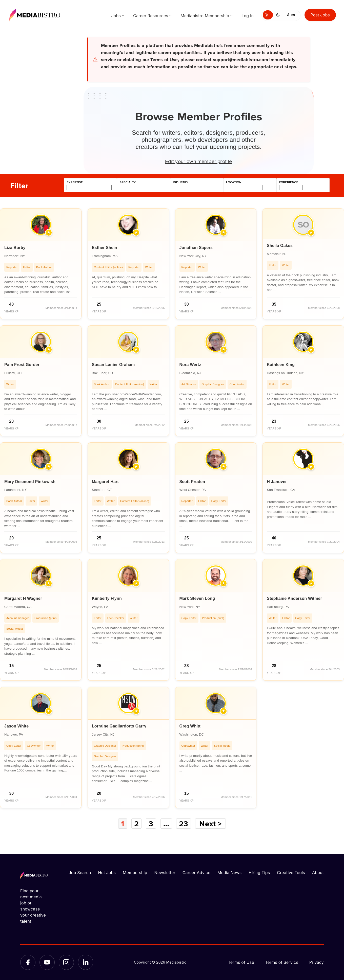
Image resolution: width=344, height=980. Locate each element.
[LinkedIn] (86, 962)
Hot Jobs (107, 873)
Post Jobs (320, 15)
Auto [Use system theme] (291, 15)
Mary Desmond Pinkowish (30, 482)
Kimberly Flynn (107, 598)
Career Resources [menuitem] (151, 16)
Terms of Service (282, 962)
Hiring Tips (259, 873)
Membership (135, 873)
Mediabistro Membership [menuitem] (205, 16)
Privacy (317, 962)
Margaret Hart (105, 482)
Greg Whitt (190, 726)
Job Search (80, 873)
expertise (75, 182)
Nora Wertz (190, 365)
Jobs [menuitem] (116, 16)
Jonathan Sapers (196, 248)
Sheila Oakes (280, 246)
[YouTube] (47, 962)
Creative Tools (291, 873)
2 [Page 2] (136, 824)
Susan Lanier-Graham (113, 365)
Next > (210, 824)
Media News (229, 873)
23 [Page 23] (184, 824)
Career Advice (196, 873)
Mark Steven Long (197, 598)
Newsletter (165, 873)
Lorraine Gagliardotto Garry (119, 726)
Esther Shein (105, 248)
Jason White (16, 726)
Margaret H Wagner (23, 598)
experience (289, 182)
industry (180, 182)
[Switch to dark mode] (279, 15)
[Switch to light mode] (268, 15)
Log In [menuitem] (248, 16)
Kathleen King (281, 365)
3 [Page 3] (151, 824)
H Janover (277, 482)
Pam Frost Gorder (22, 365)
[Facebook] (28, 962)
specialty (128, 182)
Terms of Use (241, 962)
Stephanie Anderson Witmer (294, 598)
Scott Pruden (192, 482)
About (318, 873)
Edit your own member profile (198, 161)
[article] (41, 264)
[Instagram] (66, 962)
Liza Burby (15, 248)
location (234, 182)
